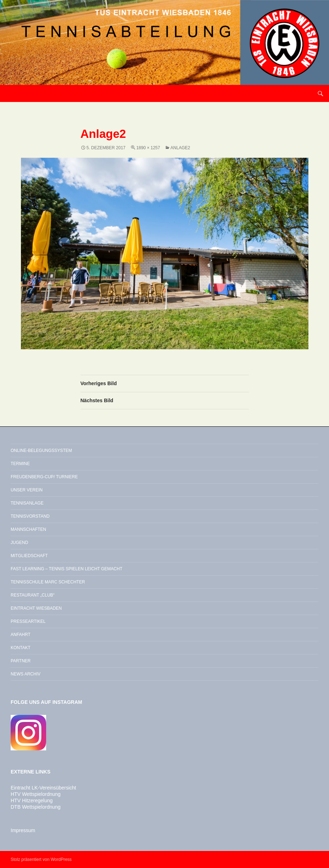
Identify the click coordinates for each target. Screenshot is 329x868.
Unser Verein (27, 490)
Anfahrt (21, 635)
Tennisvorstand (30, 516)
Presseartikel (28, 621)
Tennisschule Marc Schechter (48, 582)
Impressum (23, 830)
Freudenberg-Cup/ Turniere (44, 477)
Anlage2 (180, 148)
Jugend (19, 543)
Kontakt (21, 648)
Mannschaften (28, 529)
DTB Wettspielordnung (36, 807)
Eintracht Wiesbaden (36, 608)
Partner (21, 661)
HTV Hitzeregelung (32, 800)
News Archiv (26, 674)
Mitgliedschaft (29, 556)
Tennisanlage (27, 503)
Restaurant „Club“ (33, 595)
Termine (20, 464)
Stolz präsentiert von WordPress (41, 859)
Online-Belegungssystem (41, 451)
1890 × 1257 (148, 148)
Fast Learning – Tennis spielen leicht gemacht (67, 569)
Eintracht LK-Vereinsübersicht (43, 788)
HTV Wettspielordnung (36, 794)
